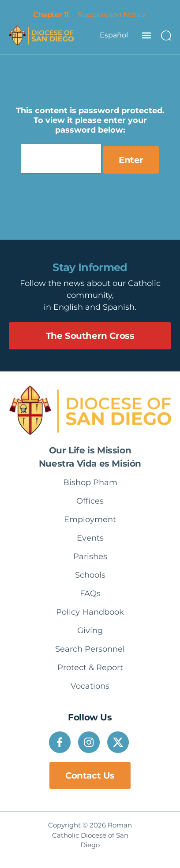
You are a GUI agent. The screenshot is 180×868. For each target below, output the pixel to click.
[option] (114, 35)
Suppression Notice (112, 15)
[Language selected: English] (114, 35)
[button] (146, 35)
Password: (61, 159)
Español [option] (114, 35)
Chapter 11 (51, 15)
